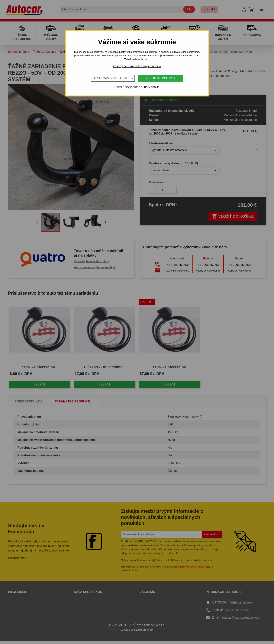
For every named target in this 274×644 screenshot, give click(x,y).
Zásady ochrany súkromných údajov (137, 66)
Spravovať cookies (113, 78)
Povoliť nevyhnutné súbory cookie (137, 87)
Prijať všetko (160, 78)
